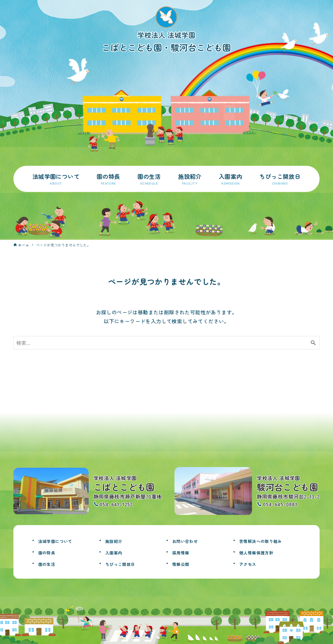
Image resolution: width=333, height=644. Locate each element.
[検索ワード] (167, 343)
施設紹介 (117, 540)
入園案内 (117, 552)
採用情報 (184, 552)
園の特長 (50, 552)
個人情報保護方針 (263, 552)
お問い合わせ (190, 540)
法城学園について (62, 540)
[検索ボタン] (313, 343)
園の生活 (50, 563)
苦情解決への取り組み (269, 540)
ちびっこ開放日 (126, 563)
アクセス (251, 563)
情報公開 (184, 563)
